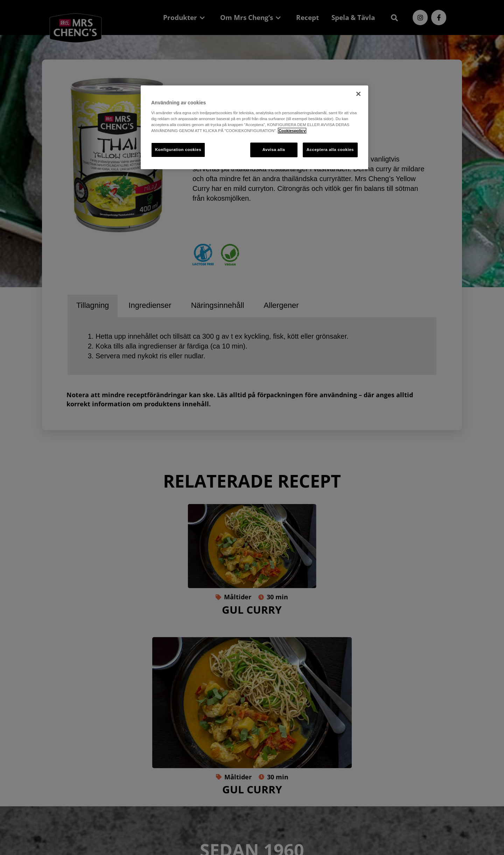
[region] (254, 127)
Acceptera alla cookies (330, 150)
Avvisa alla (274, 150)
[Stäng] (358, 94)
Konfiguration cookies (178, 150)
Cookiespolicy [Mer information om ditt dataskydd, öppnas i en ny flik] (292, 131)
